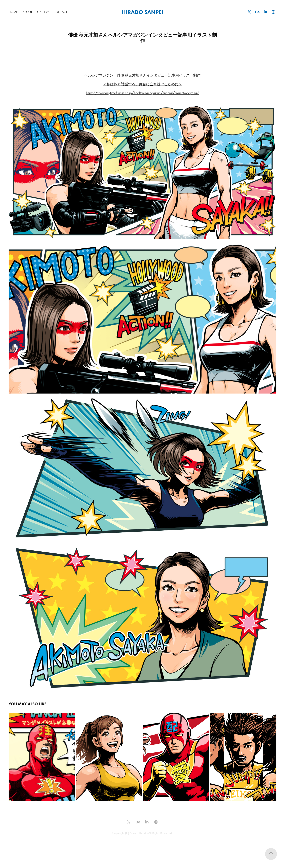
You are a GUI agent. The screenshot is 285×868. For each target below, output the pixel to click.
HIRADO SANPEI (142, 12)
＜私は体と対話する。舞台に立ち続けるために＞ (142, 84)
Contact (60, 12)
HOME (13, 12)
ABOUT (27, 12)
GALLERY (43, 12)
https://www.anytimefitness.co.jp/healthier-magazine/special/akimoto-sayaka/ (142, 93)
